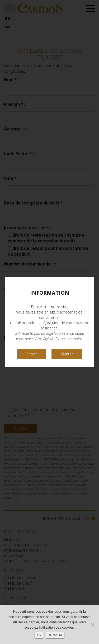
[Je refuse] (92, 625)
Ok (39, 635)
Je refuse (55, 635)
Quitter (67, 354)
